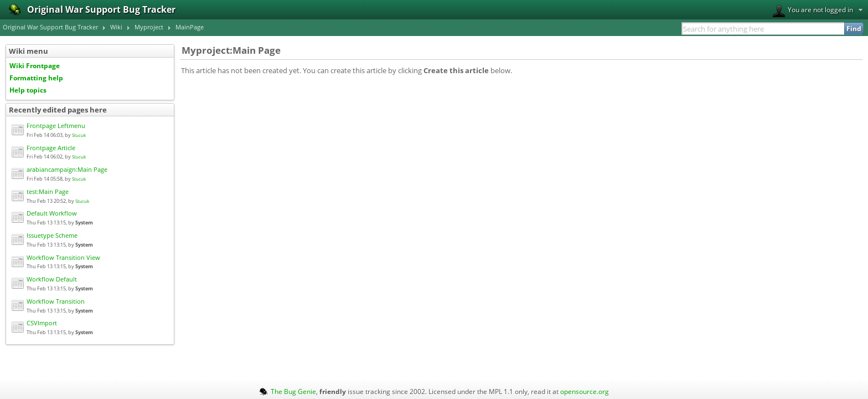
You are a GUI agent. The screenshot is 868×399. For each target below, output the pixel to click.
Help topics (28, 90)
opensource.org (585, 391)
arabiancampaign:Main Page (67, 170)
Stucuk (79, 135)
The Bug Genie (293, 391)
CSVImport (42, 323)
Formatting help (36, 78)
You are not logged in (813, 11)
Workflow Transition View (63, 258)
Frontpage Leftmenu (56, 126)
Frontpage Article (51, 148)
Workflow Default (52, 279)
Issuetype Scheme (52, 236)
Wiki (116, 27)
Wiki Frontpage (35, 65)
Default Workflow (52, 213)
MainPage (190, 27)
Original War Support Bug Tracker (50, 27)
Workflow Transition (56, 301)
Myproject (149, 27)
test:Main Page (48, 192)
